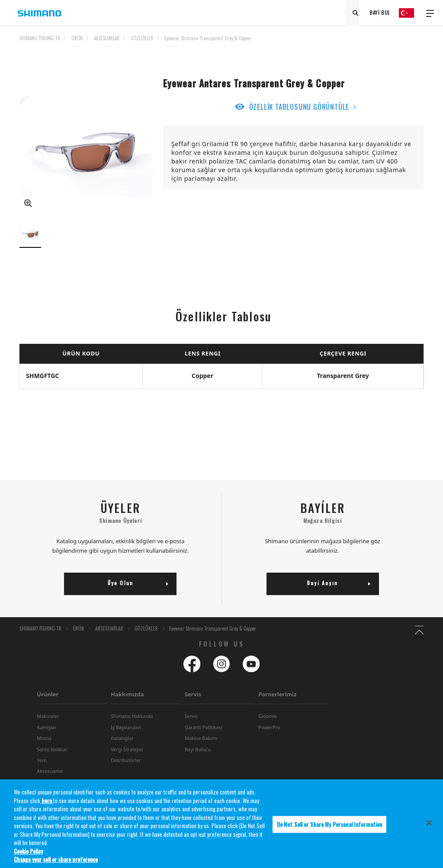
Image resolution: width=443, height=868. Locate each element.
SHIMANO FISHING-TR (40, 38)
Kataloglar (122, 752)
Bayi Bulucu (198, 764)
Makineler (48, 730)
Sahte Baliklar (52, 764)
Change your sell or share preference (56, 864)
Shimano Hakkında (132, 730)
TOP (418, 43)
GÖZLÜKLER (142, 38)
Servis (193, 708)
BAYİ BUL (380, 13)
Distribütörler (126, 774)
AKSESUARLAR (107, 38)
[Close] (429, 827)
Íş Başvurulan (126, 741)
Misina (44, 752)
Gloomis (268, 730)
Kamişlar (47, 741)
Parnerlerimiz (277, 708)
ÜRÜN (77, 38)
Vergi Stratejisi (127, 764)
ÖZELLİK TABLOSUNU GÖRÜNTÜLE (299, 107)
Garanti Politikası (204, 741)
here (47, 804)
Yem (42, 774)
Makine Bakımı (201, 752)
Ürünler (48, 708)
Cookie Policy (28, 855)
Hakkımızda (127, 708)
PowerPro (269, 741)
